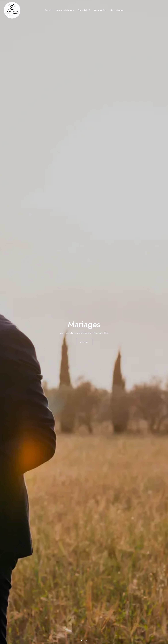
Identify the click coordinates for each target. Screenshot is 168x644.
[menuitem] (48, 10)
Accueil (48, 10)
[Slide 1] (82, 641)
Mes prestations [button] (65, 10)
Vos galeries (100, 10)
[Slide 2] (84, 641)
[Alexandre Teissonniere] (12, 10)
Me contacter (117, 10)
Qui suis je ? (84, 10)
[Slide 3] (86, 641)
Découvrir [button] (84, 342)
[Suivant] (163, 332)
